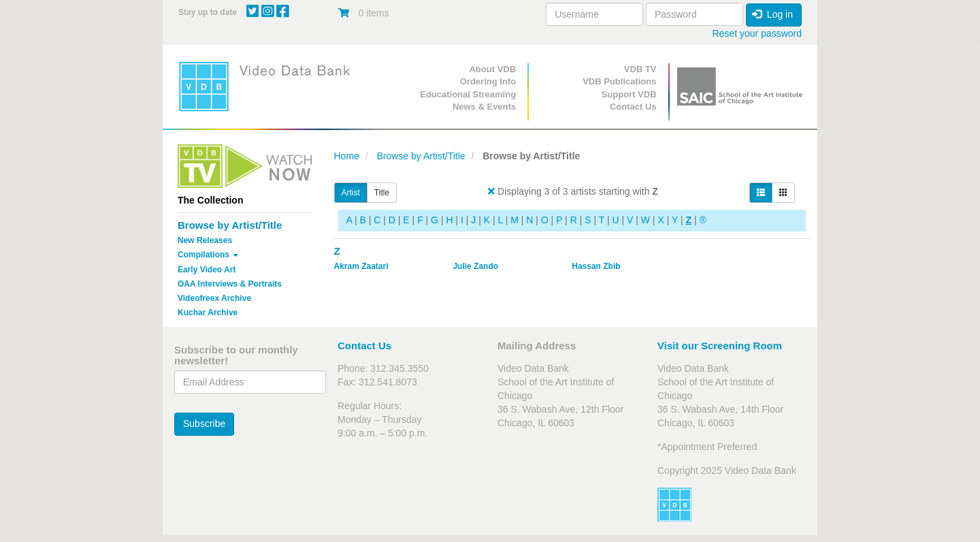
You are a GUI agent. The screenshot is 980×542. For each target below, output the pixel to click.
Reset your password (757, 33)
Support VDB (629, 94)
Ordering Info (488, 81)
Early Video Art (207, 270)
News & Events (484, 107)
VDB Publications (619, 81)
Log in (772, 14)
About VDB (492, 69)
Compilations (208, 255)
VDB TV (640, 69)
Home (347, 156)
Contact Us (633, 107)
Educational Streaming (468, 94)
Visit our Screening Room (720, 346)
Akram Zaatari (361, 266)
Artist (351, 193)
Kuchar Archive (208, 313)
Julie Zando (475, 266)
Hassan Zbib (596, 266)
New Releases (205, 240)
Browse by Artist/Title (230, 225)
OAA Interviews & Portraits (230, 284)
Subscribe (204, 424)
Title (382, 193)
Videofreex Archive (214, 298)
